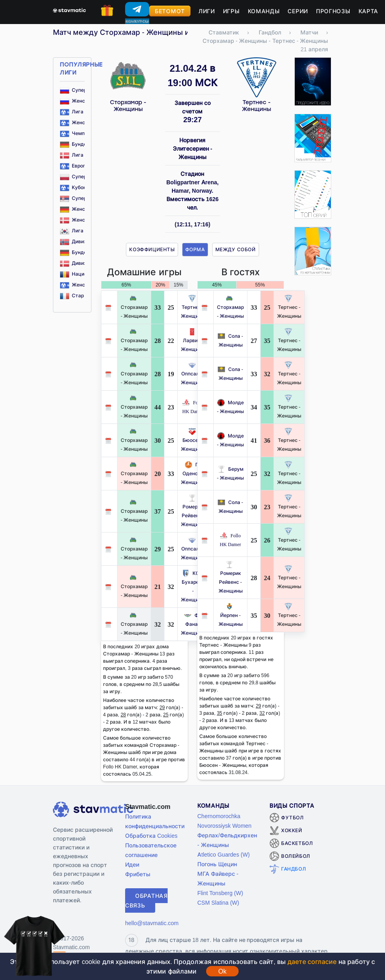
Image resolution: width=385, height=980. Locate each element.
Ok (222, 971)
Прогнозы (333, 11)
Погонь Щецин (217, 864)
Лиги (207, 11)
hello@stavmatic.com (152, 923)
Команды (264, 11)
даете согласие (312, 962)
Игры (231, 11)
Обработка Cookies (151, 836)
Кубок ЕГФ (79, 187)
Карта (369, 11)
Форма (195, 249)
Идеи (132, 864)
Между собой (236, 249)
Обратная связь (146, 900)
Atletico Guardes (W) (224, 854)
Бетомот (170, 11)
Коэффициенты (152, 249)
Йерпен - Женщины (231, 615)
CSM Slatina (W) (218, 902)
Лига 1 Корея (82, 231)
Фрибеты (138, 874)
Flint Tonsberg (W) (220, 893)
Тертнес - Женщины (256, 106)
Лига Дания (80, 155)
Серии (298, 11)
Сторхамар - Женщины (128, 106)
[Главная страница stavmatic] (69, 10)
